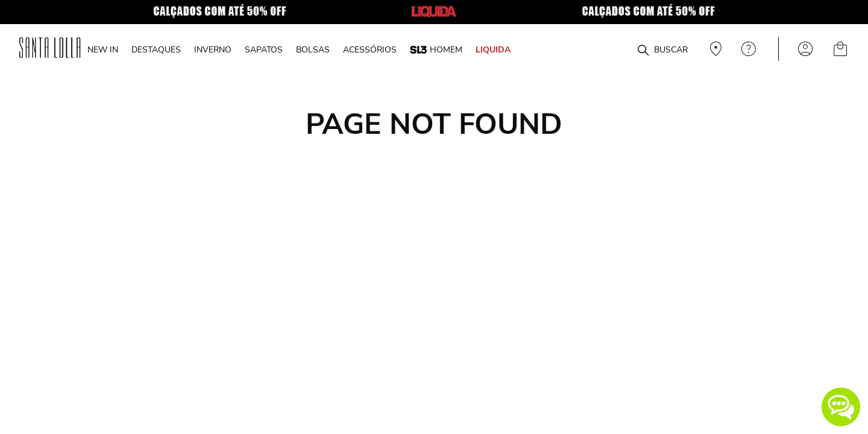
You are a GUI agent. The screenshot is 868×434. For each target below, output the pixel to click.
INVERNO (213, 49)
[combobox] (614, 49)
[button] (841, 407)
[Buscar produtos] (643, 51)
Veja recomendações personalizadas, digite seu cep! (714, 49)
